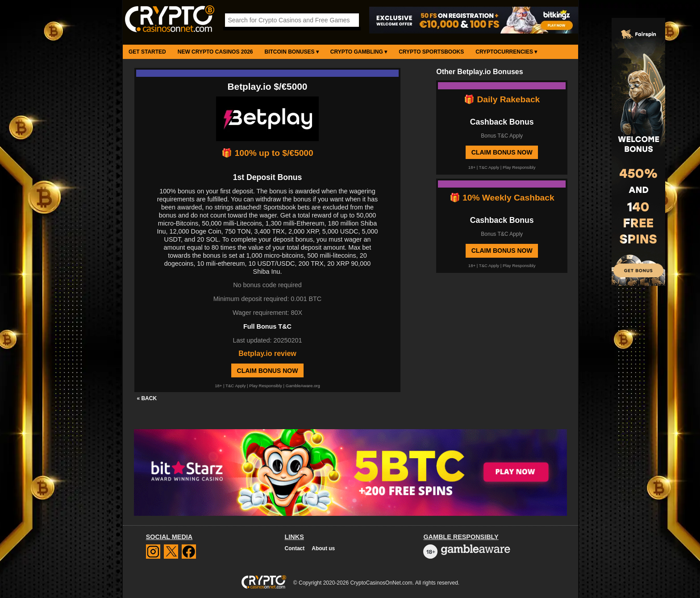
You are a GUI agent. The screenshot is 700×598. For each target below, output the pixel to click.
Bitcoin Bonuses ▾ (292, 52)
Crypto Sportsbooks (431, 52)
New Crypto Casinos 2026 (215, 52)
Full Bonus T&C (267, 326)
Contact (295, 548)
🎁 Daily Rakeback (502, 99)
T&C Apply (235, 386)
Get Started (147, 52)
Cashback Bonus (502, 122)
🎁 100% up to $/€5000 (267, 153)
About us (323, 548)
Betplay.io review (267, 353)
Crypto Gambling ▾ (359, 52)
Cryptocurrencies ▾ (506, 52)
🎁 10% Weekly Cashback (502, 198)
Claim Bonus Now (268, 371)
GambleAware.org (303, 386)
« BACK (147, 398)
